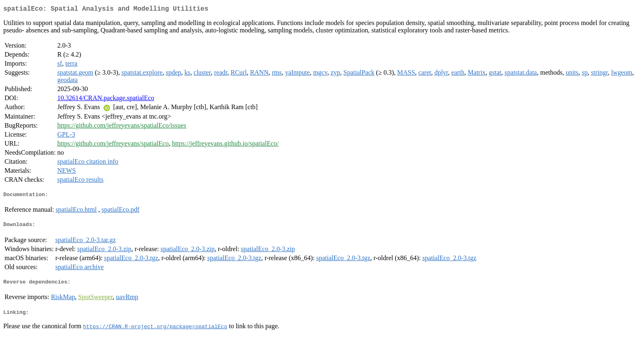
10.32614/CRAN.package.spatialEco (106, 99)
